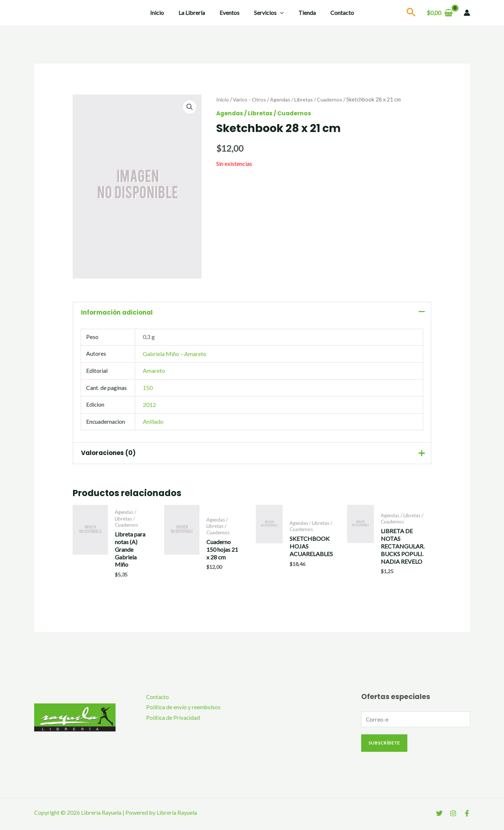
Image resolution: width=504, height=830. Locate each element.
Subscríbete (384, 746)
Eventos (231, 13)
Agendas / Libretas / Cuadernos (308, 99)
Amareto (154, 372)
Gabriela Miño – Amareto (175, 355)
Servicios (267, 13)
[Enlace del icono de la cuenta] (467, 13)
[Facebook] (467, 817)
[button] (189, 107)
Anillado (153, 423)
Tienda (303, 13)
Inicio (164, 13)
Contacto (335, 13)
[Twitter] (439, 817)
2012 (149, 406)
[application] (279, 13)
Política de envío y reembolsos (181, 710)
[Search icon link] (411, 13)
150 (148, 389)
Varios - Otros (250, 99)
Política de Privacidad (170, 721)
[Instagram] (453, 817)
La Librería (196, 13)
